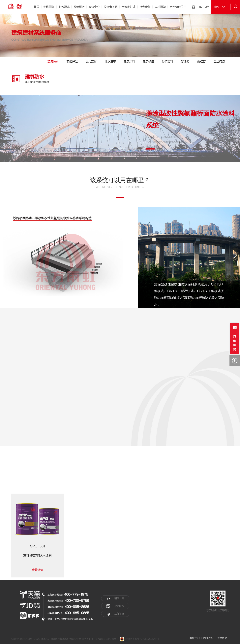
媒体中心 (94, 7)
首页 (37, 7)
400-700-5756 (77, 601)
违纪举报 (115, 614)
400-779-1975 (76, 595)
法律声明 (222, 638)
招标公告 (115, 598)
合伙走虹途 (129, 7)
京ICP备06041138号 (104, 639)
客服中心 (195, 638)
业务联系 (115, 606)
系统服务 (79, 7)
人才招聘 (160, 7)
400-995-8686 (77, 607)
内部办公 (208, 638)
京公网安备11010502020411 (140, 639)
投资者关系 (111, 7)
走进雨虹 (49, 7)
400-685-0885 (77, 613)
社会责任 (145, 7)
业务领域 (64, 7)
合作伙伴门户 (178, 7)
